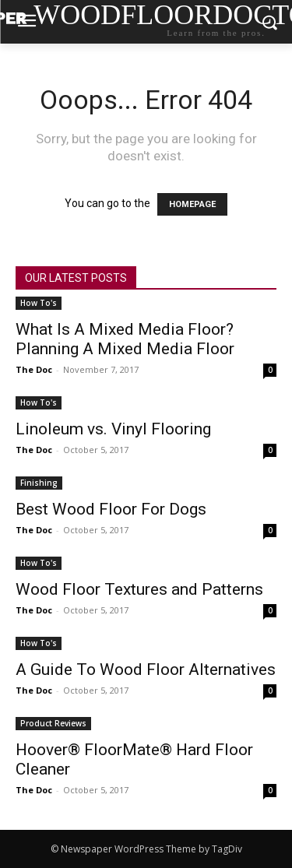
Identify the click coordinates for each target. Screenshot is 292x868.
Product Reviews (53, 723)
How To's (39, 303)
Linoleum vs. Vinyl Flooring (113, 429)
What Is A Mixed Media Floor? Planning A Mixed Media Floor (125, 339)
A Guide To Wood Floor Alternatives (146, 669)
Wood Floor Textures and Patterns (139, 589)
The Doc (34, 369)
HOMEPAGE (192, 204)
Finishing (39, 483)
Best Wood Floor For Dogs (111, 509)
